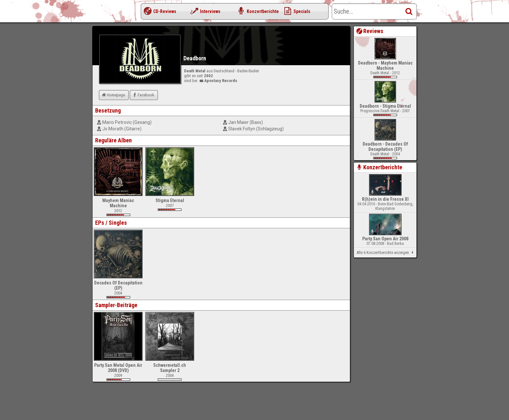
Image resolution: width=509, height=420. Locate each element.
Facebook (143, 95)
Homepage (113, 95)
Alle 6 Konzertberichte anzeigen (386, 253)
